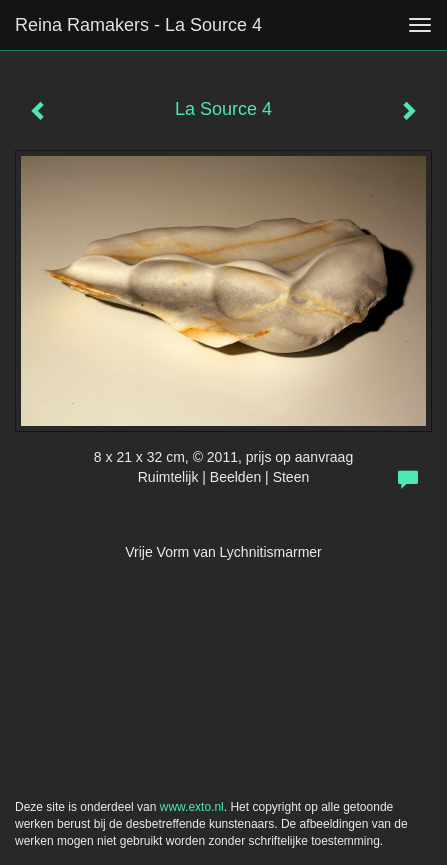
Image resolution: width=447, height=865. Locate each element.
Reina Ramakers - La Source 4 (138, 25)
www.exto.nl (192, 807)
